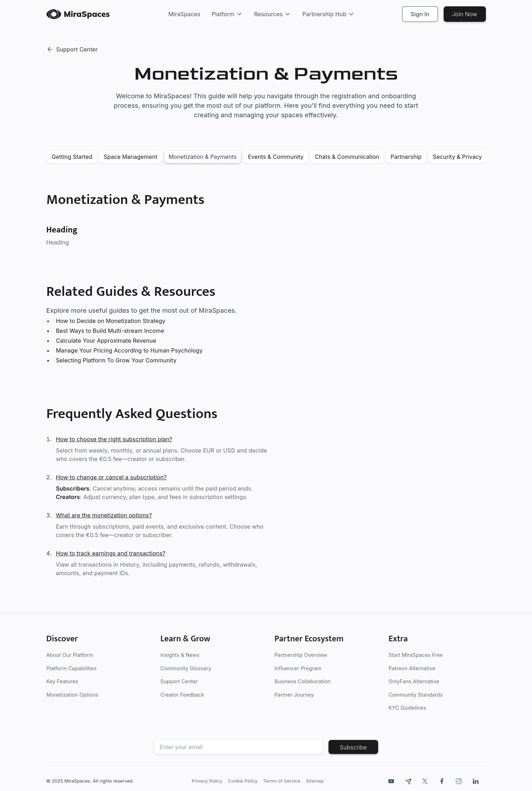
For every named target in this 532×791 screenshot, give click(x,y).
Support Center (179, 681)
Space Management (130, 157)
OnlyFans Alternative (414, 681)
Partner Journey (294, 695)
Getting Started (72, 157)
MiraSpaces (184, 14)
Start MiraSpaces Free (416, 655)
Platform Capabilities (72, 668)
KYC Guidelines (408, 708)
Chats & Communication (347, 157)
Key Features (62, 681)
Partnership (406, 157)
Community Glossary (186, 668)
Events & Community (276, 157)
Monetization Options (73, 695)
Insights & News (180, 655)
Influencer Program (298, 668)
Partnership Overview (301, 655)
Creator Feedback (182, 695)
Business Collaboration (303, 681)
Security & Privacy (457, 157)
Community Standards (416, 695)
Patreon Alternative (412, 668)
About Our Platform (70, 655)
